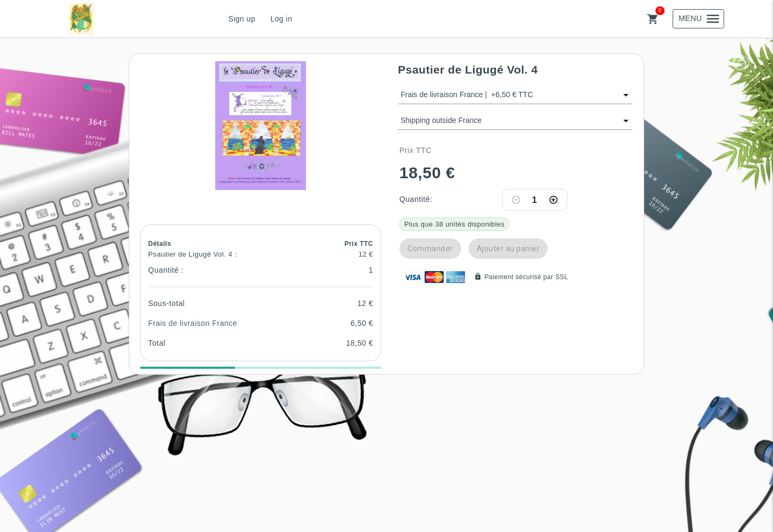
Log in (282, 19)
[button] (261, 126)
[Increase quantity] (553, 200)
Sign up (242, 19)
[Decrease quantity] (516, 200)
